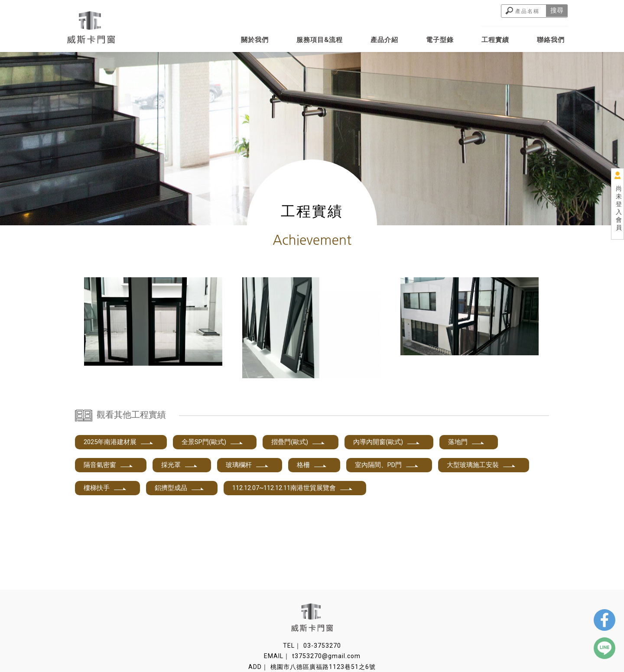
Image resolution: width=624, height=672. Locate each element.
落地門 (466, 442)
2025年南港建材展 (119, 442)
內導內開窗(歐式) (387, 442)
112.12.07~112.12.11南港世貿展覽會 (293, 488)
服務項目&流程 (320, 40)
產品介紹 (384, 40)
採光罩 (180, 465)
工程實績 (495, 40)
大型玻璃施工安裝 (481, 465)
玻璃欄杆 (247, 465)
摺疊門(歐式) (298, 442)
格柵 (312, 465)
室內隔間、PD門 (387, 465)
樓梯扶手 (105, 488)
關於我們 (255, 40)
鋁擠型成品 (180, 488)
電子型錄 (440, 40)
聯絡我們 (551, 40)
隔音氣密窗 (109, 465)
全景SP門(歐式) (213, 442)
